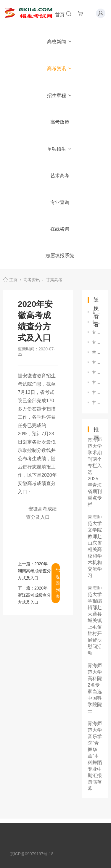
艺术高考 (60, 176)
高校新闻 (60, 42)
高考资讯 (60, 69)
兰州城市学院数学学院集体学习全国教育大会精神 (97, 352)
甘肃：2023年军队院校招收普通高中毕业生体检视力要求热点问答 (97, 372)
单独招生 (60, 149)
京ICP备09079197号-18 (32, 854)
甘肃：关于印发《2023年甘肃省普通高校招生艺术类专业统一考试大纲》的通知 (97, 402)
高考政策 (60, 122)
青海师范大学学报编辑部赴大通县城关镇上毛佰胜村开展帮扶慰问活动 (95, 620)
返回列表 (58, 583)
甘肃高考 (54, 280)
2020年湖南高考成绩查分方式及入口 (34, 571)
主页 (13, 280)
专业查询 (60, 202)
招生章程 (60, 95)
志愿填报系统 (60, 256)
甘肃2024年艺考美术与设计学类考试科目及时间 (97, 392)
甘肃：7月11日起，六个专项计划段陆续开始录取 (97, 382)
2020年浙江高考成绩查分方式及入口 (34, 595)
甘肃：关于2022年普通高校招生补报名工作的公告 (97, 342)
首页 (60, 15)
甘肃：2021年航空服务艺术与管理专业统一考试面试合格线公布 (97, 312)
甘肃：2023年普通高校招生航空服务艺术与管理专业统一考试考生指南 (97, 362)
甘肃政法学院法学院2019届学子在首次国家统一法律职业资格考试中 (97, 332)
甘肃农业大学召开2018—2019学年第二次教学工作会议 (97, 322)
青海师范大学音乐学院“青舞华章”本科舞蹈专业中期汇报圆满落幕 (95, 756)
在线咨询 (60, 229)
